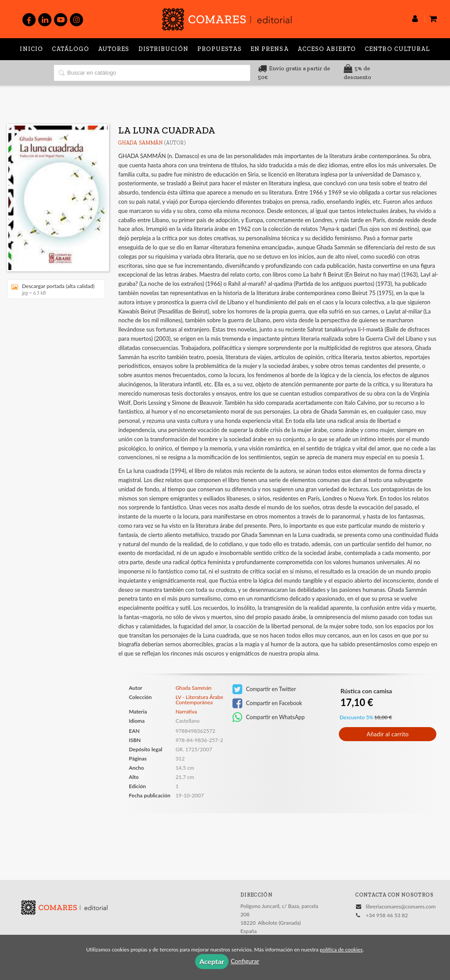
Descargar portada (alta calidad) (53, 289)
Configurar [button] (245, 961)
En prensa (270, 49)
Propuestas (220, 49)
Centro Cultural (397, 49)
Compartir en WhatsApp (269, 717)
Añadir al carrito (388, 734)
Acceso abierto (327, 49)
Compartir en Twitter (264, 689)
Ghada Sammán (140, 143)
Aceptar (212, 961)
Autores (114, 49)
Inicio (31, 49)
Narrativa (186, 712)
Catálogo (71, 49)
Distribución (163, 49)
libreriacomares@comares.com (401, 906)
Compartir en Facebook (267, 703)
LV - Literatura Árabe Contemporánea (199, 700)
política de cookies (341, 949)
